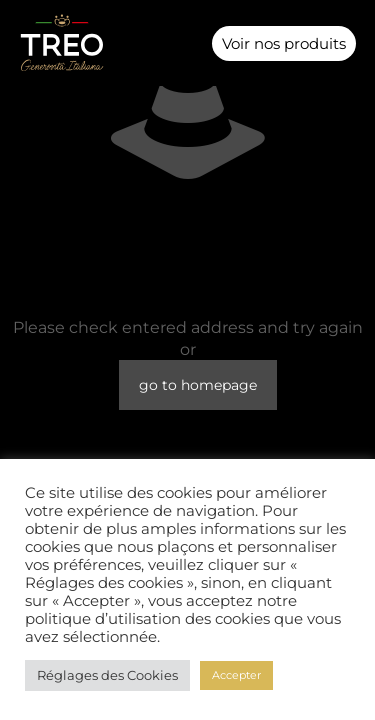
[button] (186, 43)
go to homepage (198, 385)
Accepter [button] (236, 675)
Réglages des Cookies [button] (107, 675)
